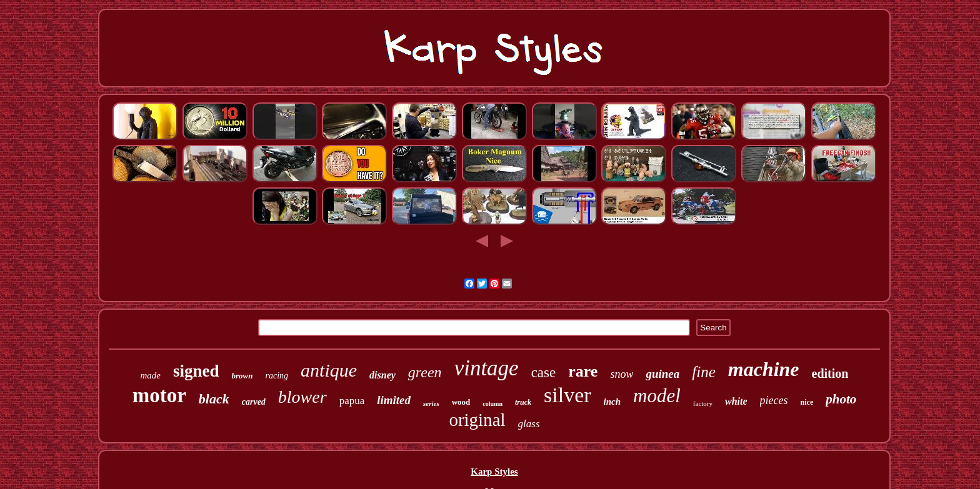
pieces (774, 400)
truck (523, 402)
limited (394, 400)
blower (302, 397)
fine (704, 372)
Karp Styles (494, 472)
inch (612, 402)
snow (622, 374)
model (657, 396)
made (151, 375)
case (544, 373)
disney (382, 375)
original (477, 420)
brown (242, 376)
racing (277, 376)
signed (196, 371)
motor (159, 395)
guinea (662, 374)
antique (329, 370)
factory (703, 403)
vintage (487, 368)
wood (461, 402)
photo (841, 399)
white (736, 401)
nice (807, 402)
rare (583, 371)
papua (352, 401)
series (431, 403)
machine (764, 369)
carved (254, 402)
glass (529, 424)
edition (830, 373)
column (492, 404)
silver (567, 395)
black (214, 399)
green (425, 372)
